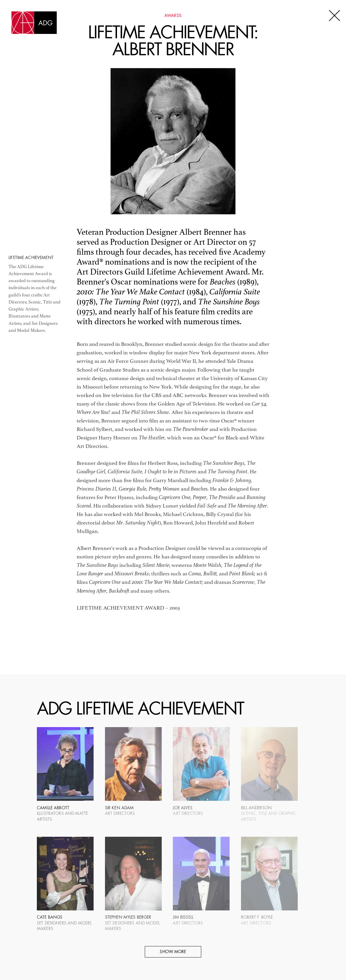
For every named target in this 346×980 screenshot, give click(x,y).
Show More (173, 952)
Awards (173, 16)
